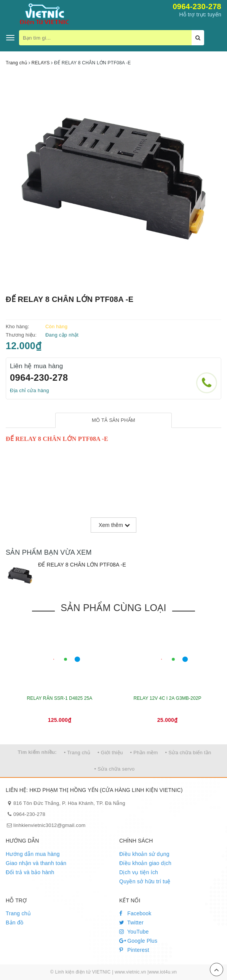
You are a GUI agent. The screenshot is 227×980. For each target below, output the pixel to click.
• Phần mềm (144, 753)
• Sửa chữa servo (114, 769)
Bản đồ (14, 923)
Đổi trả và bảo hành (30, 872)
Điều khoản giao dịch (145, 863)
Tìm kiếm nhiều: (37, 752)
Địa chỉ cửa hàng (30, 390)
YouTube (134, 932)
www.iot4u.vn (163, 972)
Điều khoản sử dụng (144, 854)
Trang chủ (18, 913)
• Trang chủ (77, 753)
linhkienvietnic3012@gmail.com (50, 825)
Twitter (131, 923)
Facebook (135, 913)
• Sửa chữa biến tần (188, 753)
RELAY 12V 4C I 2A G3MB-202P (167, 698)
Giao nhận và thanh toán (36, 863)
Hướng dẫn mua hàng (33, 854)
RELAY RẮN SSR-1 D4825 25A (60, 698)
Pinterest (134, 950)
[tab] (113, 421)
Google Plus (138, 941)
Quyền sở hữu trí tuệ (145, 881)
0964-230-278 (197, 6)
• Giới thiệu (110, 753)
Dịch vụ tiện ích (139, 872)
